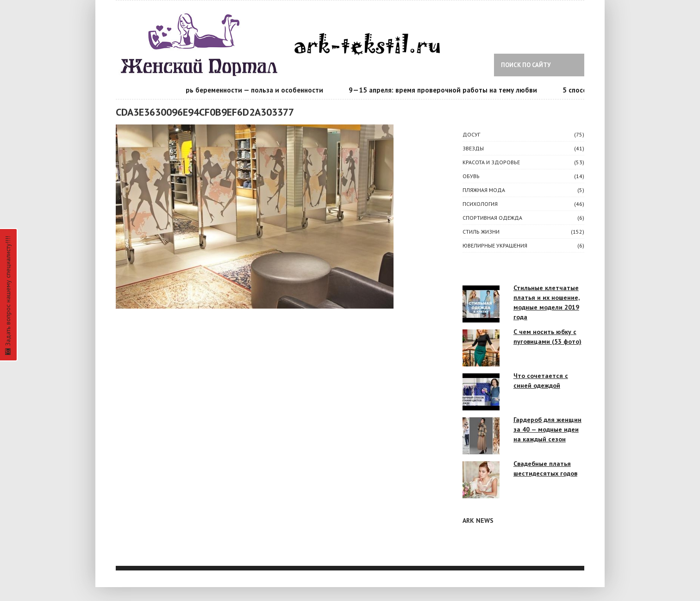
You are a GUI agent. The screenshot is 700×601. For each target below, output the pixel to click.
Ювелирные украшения (495, 245)
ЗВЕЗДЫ (473, 148)
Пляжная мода (484, 190)
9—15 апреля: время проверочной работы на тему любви (444, 90)
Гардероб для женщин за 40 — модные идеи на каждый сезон (547, 429)
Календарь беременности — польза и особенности (242, 90)
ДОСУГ (471, 134)
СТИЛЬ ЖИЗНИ (481, 232)
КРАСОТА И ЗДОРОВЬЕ (491, 162)
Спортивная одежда (492, 218)
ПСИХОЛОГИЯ (480, 204)
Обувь (471, 176)
